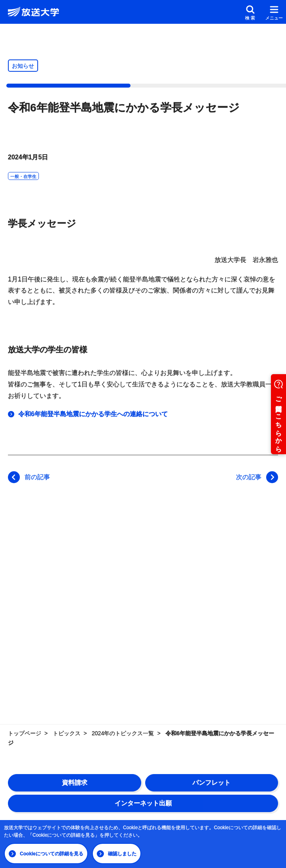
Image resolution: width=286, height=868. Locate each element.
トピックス (67, 733)
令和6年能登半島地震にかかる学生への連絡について (93, 414)
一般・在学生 (23, 176)
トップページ (25, 733)
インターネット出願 (143, 803)
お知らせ (23, 66)
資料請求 (75, 783)
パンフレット (211, 783)
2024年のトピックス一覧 (123, 733)
